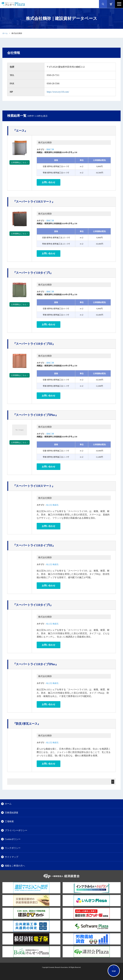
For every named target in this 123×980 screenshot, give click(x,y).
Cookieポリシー (13, 839)
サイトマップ (12, 857)
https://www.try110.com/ (58, 92)
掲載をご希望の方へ (15, 866)
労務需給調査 (12, 813)
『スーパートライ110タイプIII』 (34, 344)
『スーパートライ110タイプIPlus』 (36, 415)
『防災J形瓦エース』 (27, 724)
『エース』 (20, 131)
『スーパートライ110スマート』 (34, 202)
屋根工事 (50, 150)
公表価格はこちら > (20, 162)
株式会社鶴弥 (45, 143)
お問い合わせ (49, 182)
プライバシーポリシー (16, 830)
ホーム (5, 33)
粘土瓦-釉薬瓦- (53, 505)
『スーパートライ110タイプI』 (33, 273)
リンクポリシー (13, 848)
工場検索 (9, 821)
